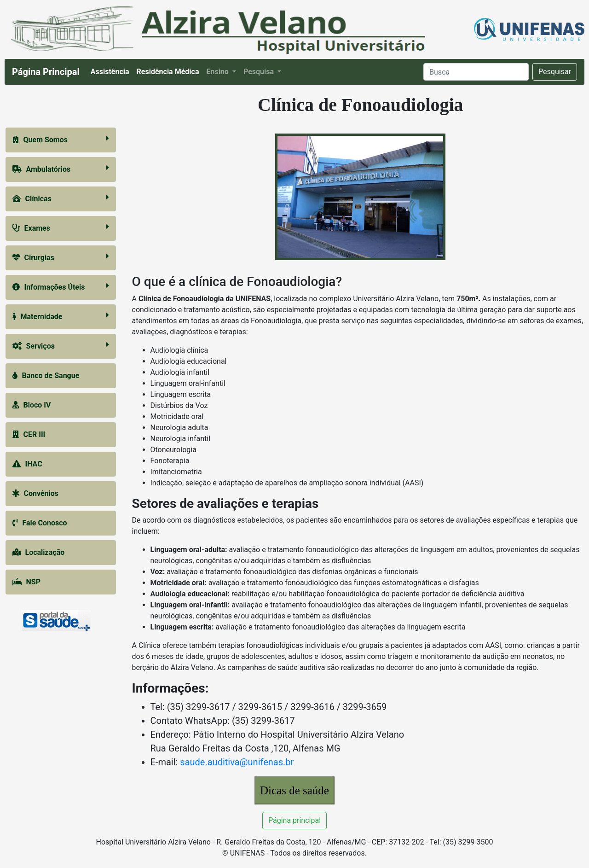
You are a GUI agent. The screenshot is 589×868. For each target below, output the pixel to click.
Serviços (61, 346)
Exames (61, 228)
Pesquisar (555, 72)
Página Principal (46, 72)
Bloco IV (32, 405)
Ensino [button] (218, 72)
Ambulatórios (61, 169)
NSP (26, 582)
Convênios (36, 493)
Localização (39, 552)
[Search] (476, 72)
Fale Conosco (40, 523)
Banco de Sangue (46, 376)
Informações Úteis (61, 287)
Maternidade (61, 316)
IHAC (27, 464)
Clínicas (61, 198)
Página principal (294, 820)
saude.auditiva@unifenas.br (237, 762)
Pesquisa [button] (260, 72)
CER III (29, 434)
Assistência (112, 71)
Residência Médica (170, 71)
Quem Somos (61, 139)
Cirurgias (61, 257)
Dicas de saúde (294, 790)
